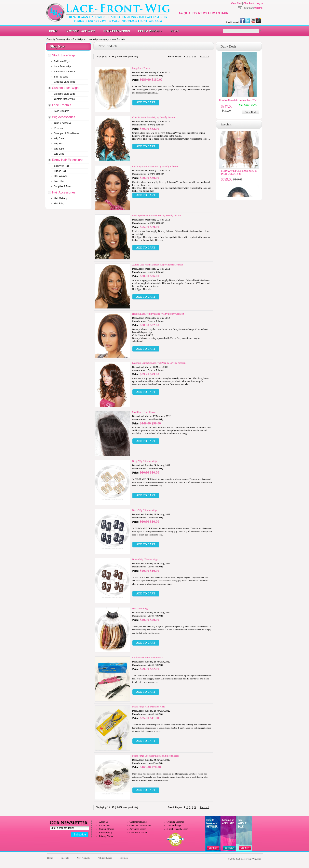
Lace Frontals (62, 105)
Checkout (249, 3)
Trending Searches (175, 822)
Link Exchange (174, 825)
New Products (118, 39)
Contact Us (104, 825)
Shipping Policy (107, 829)
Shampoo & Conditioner (67, 133)
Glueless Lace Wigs (64, 82)
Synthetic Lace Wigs (65, 72)
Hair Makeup (61, 198)
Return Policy (106, 832)
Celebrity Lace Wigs (65, 94)
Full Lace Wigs (62, 61)
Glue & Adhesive (63, 123)
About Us (104, 822)
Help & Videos (149, 31)
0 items (258, 8)
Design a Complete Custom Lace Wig (238, 100)
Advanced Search (138, 829)
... (197, 57)
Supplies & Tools (63, 186)
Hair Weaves (61, 176)
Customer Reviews (138, 822)
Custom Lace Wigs (65, 88)
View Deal (250, 112)
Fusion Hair (60, 171)
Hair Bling (59, 204)
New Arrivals (83, 858)
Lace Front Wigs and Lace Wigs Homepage (88, 39)
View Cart (236, 3)
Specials (65, 858)
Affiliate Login (105, 858)
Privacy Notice (106, 836)
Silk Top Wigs (61, 77)
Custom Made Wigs (64, 99)
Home (53, 31)
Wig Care (59, 138)
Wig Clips (59, 154)
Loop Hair (59, 181)
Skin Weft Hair (61, 166)
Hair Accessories (64, 192)
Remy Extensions (117, 31)
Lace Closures (62, 111)
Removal (59, 128)
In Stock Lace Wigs (80, 31)
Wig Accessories (64, 117)
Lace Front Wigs (63, 66)
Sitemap (124, 858)
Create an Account (138, 832)
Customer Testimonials (140, 825)
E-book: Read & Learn (177, 829)
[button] (146, 103)
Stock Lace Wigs (64, 55)
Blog (175, 31)
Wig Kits (58, 144)
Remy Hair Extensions (68, 160)
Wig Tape (59, 149)
